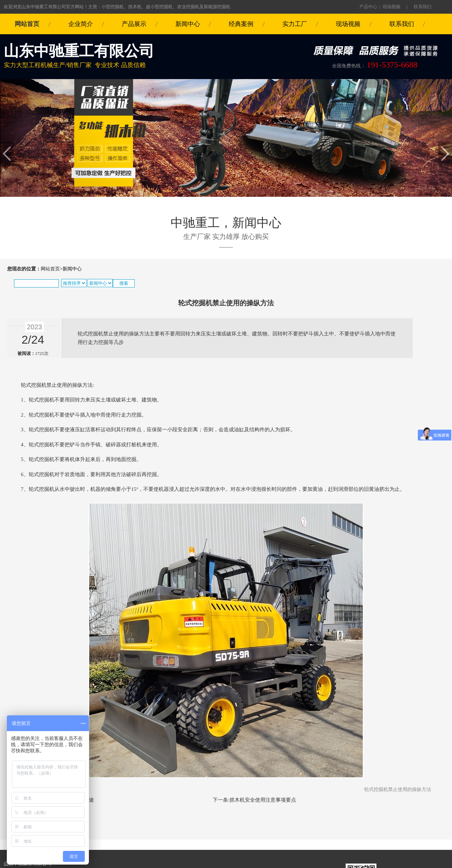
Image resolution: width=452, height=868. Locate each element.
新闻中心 (188, 24)
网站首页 (27, 24)
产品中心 (368, 7)
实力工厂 (295, 24)
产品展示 (134, 24)
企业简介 (81, 24)
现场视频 (391, 7)
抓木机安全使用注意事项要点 (263, 800)
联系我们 (423, 7)
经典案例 (241, 24)
